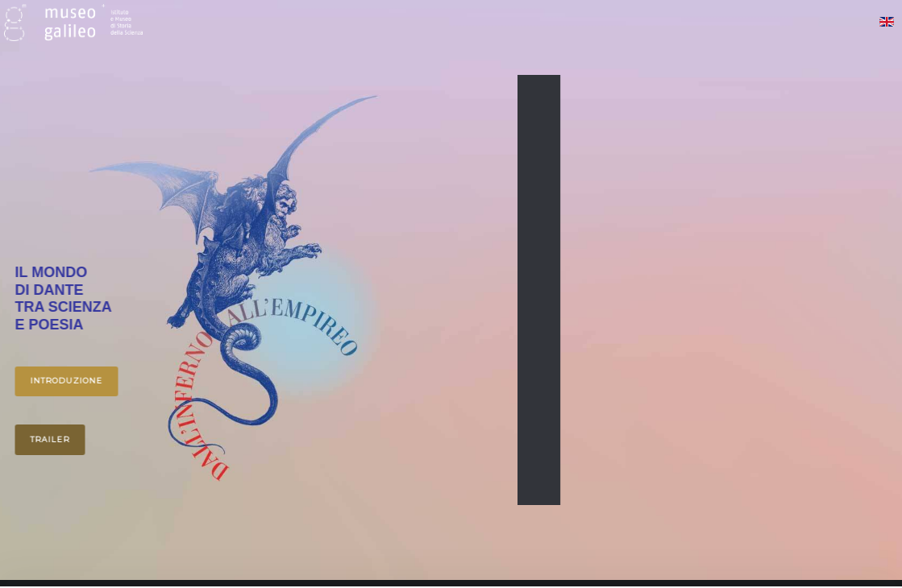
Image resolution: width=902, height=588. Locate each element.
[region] (451, 290)
